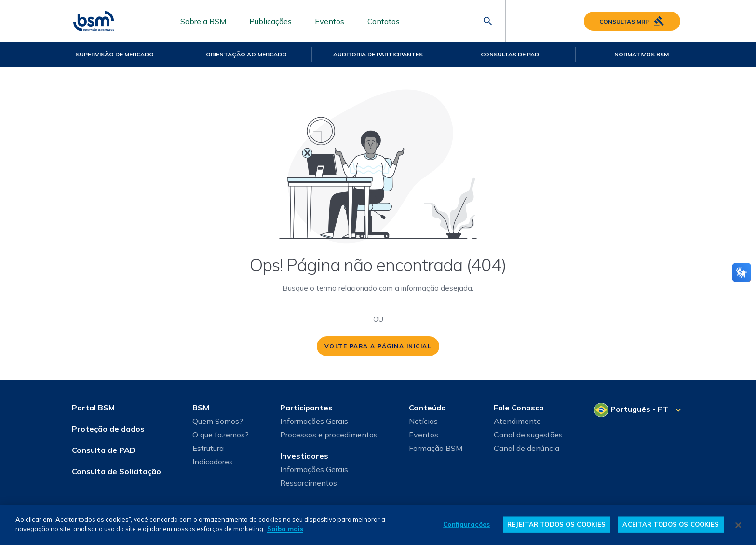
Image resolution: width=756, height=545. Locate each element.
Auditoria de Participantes (378, 54)
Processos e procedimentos (329, 435)
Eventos (330, 21)
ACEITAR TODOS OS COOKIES (671, 524)
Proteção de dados (108, 429)
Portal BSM (93, 408)
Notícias (423, 421)
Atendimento (517, 421)
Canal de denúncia (526, 448)
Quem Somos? (218, 421)
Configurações (466, 524)
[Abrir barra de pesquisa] (488, 21)
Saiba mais (285, 529)
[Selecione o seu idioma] (639, 410)
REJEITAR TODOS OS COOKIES (556, 524)
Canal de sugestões (528, 435)
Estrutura (208, 448)
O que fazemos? (221, 435)
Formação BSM (436, 448)
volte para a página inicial (378, 346)
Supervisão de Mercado (115, 54)
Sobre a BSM (203, 21)
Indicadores (213, 462)
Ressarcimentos (309, 483)
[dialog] (378, 525)
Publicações (270, 21)
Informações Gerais (314, 421)
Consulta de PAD (104, 450)
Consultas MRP (632, 21)
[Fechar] (739, 525)
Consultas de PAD (510, 54)
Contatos (384, 21)
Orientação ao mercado (246, 54)
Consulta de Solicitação (116, 471)
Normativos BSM (641, 54)
